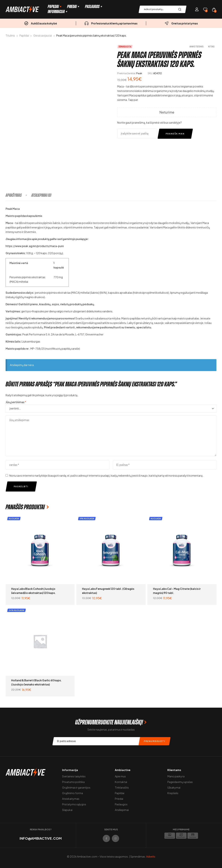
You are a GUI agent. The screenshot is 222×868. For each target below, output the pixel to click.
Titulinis (10, 35)
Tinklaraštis (122, 787)
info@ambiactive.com (41, 838)
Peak (139, 73)
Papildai (24, 35)
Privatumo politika (73, 782)
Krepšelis (173, 793)
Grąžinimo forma (73, 793)
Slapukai (67, 810)
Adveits (151, 856)
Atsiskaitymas (71, 799)
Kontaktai (121, 782)
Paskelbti (21, 486)
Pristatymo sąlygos (74, 804)
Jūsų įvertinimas (16, 402)
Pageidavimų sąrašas (180, 782)
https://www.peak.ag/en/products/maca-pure (35, 246)
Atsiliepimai (122, 810)
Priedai (119, 799)
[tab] (18, 195)
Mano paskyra (176, 776)
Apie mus (120, 776)
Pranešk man (175, 134)
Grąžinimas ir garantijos (76, 787)
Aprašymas (14, 195)
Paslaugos (121, 804)
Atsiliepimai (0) (41, 195)
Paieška (181, 9)
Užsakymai (174, 787)
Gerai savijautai (43, 35)
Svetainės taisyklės (74, 776)
